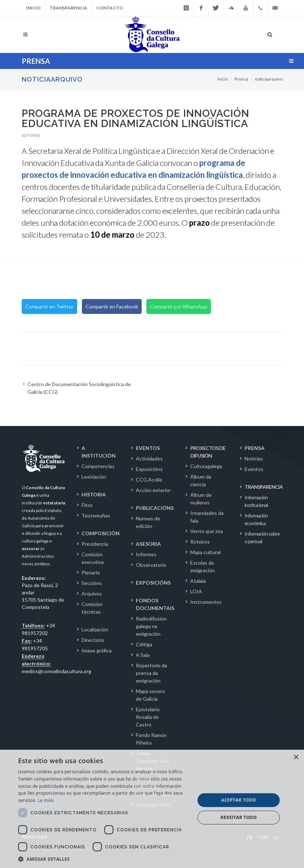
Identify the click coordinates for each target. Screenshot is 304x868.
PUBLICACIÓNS (155, 508)
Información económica (256, 519)
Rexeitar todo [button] (239, 817)
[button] (104, 859)
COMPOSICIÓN (101, 533)
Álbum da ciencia (201, 480)
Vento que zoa (207, 531)
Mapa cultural (205, 552)
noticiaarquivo (269, 79)
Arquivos (92, 593)
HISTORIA (94, 494)
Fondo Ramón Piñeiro (151, 739)
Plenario (91, 572)
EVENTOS (148, 448)
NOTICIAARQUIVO (52, 79)
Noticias (254, 458)
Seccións (92, 583)
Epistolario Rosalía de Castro (148, 717)
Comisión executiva (93, 558)
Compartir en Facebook (112, 306)
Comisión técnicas (92, 608)
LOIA (196, 591)
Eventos (254, 469)
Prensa (241, 79)
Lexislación (94, 477)
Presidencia (95, 544)
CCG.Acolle (149, 480)
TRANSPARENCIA (264, 487)
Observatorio (151, 565)
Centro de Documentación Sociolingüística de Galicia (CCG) (79, 388)
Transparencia (68, 8)
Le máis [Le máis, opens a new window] (46, 800)
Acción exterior (153, 490)
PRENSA (255, 448)
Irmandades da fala (207, 517)
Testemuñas (96, 515)
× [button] (296, 758)
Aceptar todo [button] (239, 800)
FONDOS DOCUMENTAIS (155, 604)
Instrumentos (206, 602)
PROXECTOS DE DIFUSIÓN (208, 452)
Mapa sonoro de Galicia (151, 695)
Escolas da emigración (203, 566)
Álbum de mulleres (201, 499)
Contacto (110, 8)
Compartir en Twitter (49, 306)
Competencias (98, 466)
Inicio (33, 8)
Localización (95, 629)
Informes (146, 554)
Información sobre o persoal (262, 537)
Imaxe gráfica (97, 650)
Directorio (93, 640)
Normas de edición (148, 522)
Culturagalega (206, 466)
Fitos (87, 505)
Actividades (149, 458)
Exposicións (149, 469)
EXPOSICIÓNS (153, 583)
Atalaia (198, 581)
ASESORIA (148, 544)
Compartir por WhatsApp (179, 306)
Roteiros (200, 542)
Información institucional (256, 501)
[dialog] (152, 809)
